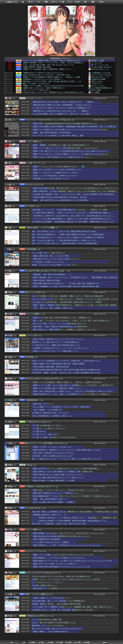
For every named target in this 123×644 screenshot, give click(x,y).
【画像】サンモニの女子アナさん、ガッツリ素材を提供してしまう (55, 351)
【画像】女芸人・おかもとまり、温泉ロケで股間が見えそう (44, 88)
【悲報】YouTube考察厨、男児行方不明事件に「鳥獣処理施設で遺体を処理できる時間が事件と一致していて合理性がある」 (74, 128)
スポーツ (54, 2)
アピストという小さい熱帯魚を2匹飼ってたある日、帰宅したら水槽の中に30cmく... (52, 61)
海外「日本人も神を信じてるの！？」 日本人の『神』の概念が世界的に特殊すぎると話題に (64, 231)
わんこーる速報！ (33, 314)
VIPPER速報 (31, 249)
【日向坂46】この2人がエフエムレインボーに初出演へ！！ (43, 79)
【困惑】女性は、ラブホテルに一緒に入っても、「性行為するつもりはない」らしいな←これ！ (66, 490)
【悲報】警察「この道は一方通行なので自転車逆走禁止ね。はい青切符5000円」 (60, 327)
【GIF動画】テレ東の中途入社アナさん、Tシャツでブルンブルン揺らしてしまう (60, 348)
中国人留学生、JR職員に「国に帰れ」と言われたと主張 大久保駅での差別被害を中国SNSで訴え (66, 373)
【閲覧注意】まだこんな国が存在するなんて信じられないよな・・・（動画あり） (61, 111)
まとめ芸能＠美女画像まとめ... (102, 88)
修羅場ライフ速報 (98, 61)
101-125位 (59, 642)
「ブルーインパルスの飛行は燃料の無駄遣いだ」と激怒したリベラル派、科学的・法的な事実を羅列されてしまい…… (74, 219)
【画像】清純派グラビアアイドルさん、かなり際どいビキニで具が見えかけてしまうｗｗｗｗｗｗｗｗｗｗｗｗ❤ (72, 561)
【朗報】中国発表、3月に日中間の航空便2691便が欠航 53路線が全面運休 (58, 364)
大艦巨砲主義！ (32, 400)
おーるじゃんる (97, 63)
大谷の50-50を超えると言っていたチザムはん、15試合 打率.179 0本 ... (47, 75)
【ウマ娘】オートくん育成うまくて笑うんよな (48, 428)
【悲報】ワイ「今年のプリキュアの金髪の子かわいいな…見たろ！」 (56, 173)
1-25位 (23, 642)
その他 (101, 2)
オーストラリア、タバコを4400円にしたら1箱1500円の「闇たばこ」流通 (58, 136)
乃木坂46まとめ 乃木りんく (37, 616)
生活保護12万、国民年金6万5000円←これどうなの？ (51, 413)
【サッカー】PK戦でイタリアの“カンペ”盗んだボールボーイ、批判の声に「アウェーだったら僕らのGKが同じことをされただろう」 (75, 300)
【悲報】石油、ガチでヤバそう (43, 404)
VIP (38, 2)
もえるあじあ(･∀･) (34, 508)
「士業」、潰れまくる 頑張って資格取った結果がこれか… (53, 308)
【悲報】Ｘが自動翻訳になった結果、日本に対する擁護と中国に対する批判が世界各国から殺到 (66, 286)
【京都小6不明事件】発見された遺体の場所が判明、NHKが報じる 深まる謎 (59, 197)
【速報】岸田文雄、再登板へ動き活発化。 (37, 67)
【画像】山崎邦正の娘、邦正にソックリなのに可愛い (51, 256)
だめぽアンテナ (12, 2)
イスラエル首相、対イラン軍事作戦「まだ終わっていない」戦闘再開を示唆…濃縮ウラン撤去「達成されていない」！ (73, 607)
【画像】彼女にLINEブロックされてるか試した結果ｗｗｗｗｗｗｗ (56, 259)
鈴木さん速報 (96, 90)
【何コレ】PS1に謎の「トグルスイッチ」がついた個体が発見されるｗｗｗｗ (59, 324)
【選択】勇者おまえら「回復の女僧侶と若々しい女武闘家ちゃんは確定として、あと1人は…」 (65, 330)
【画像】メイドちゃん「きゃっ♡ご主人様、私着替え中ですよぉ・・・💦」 (59, 167)
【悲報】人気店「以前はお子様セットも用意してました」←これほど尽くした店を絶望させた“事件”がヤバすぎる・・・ (74, 391)
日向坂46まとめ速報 (98, 79)
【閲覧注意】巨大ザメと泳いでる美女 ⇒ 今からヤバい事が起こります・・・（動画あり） (64, 102)
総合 (23, 2)
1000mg (29, 465)
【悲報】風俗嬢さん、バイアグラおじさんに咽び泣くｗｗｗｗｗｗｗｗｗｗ (59, 558)
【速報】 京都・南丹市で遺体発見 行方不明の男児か (52, 133)
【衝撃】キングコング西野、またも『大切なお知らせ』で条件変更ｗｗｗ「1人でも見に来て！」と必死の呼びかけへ (73, 385)
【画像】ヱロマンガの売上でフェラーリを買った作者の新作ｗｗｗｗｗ (57, 170)
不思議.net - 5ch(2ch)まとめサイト (40, 486)
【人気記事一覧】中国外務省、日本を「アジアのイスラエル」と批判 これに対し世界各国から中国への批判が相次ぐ (73, 194)
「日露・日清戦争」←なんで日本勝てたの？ (48, 410)
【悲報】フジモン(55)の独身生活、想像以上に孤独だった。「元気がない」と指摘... (52, 77)
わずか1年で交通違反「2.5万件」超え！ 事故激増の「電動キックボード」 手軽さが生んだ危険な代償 (67, 296)
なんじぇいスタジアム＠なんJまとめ (41, 573)
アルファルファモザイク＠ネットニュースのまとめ (48, 120)
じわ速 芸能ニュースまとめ (101, 73)
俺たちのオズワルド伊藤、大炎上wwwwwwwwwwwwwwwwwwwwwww (57, 629)
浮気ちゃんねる (97, 81)
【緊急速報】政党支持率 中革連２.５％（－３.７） (50, 515)
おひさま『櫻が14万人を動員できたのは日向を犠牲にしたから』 (55, 623)
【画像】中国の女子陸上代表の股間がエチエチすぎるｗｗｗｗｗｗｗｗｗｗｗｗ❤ (61, 567)
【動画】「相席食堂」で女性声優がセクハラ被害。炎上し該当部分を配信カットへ (61, 145)
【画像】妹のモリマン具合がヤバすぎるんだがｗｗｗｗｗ (43, 73)
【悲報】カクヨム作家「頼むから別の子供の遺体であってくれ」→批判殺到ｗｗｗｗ (62, 318)
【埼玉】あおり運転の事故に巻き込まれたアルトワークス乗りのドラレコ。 (59, 478)
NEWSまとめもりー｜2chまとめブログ (42, 379)
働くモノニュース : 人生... (100, 65)
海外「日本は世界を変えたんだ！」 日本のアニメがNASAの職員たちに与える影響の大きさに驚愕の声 (68, 237)
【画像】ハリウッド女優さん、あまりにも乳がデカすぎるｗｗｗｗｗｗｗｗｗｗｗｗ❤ (53, 86)
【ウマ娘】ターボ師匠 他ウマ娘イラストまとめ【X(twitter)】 (54, 437)
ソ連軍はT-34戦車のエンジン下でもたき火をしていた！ (52, 598)
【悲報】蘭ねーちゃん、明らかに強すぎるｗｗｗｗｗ (51, 179)
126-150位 (68, 642)
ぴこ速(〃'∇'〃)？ (33, 163)
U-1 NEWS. (30, 206)
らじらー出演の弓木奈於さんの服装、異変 (47, 620)
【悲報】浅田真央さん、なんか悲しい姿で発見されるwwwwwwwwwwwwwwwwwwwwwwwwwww (66, 545)
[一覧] (39, 99)
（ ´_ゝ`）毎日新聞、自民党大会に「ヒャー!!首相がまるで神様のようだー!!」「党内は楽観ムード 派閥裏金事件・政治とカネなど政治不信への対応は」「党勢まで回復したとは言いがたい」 (75, 519)
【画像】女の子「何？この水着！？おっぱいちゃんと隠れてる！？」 (56, 564)
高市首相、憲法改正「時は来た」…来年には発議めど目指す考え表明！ (57, 604)
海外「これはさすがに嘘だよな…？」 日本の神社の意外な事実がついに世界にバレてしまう (64, 240)
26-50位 (32, 642)
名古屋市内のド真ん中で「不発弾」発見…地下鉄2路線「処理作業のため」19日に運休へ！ (64, 610)
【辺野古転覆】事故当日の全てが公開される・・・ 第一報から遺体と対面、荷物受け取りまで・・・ (68, 283)
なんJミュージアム (98, 86)
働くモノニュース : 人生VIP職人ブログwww (45, 443)
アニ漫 (62, 2)
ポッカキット (31, 98)
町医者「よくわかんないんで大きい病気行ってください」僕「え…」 (56, 265)
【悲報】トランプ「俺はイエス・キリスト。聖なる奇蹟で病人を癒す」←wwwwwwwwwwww (65, 148)
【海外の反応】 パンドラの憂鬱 (40, 228)
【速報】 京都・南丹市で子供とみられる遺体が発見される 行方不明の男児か (60, 200)
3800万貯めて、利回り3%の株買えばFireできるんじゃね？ (52, 456)
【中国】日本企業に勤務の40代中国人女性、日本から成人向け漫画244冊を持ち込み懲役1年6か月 (66, 370)
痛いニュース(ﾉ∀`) (34, 292)
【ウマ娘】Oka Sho (39, 431)
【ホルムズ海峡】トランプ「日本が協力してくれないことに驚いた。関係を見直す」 (62, 407)
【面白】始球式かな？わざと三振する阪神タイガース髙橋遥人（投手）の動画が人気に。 (63, 472)
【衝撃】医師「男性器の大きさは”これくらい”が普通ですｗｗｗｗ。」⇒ (58, 493)
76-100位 (50, 642)
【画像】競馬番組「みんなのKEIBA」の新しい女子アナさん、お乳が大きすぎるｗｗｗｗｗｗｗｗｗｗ (68, 533)
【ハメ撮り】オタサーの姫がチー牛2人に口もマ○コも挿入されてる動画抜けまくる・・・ (63, 108)
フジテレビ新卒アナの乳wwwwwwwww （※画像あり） (52, 542)
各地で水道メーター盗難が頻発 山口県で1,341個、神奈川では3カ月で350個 (59, 524)
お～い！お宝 (31, 335)
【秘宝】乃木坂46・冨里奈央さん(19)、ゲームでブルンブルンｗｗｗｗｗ (58, 339)
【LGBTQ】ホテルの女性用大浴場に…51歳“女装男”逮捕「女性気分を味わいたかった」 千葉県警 (67, 302)
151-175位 (77, 642)
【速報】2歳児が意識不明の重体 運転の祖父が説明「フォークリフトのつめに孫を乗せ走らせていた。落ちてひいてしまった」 (75, 189)
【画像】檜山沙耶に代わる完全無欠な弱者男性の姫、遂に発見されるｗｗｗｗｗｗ (61, 536)
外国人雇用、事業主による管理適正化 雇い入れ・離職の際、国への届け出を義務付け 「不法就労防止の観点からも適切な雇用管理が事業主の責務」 (75, 513)
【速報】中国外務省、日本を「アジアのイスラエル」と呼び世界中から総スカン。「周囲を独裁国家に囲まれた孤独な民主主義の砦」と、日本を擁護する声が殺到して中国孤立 (75, 279)
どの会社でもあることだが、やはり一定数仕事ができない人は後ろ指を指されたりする (53, 92)
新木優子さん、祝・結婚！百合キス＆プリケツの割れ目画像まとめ (55, 342)
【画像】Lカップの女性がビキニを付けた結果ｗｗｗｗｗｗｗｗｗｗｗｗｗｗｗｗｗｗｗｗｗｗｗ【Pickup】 (70, 130)
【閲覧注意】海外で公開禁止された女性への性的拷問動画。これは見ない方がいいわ (62, 105)
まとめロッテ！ (97, 84)
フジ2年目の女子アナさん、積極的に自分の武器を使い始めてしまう (56, 345)
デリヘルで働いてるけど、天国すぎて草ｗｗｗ (48, 253)
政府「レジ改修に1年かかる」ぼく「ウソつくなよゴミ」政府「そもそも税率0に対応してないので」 (67, 459)
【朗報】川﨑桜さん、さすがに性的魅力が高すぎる (50, 632)
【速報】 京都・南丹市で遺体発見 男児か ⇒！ (49, 499)
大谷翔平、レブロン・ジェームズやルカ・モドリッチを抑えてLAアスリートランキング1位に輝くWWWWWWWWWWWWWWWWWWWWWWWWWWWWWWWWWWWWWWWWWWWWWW (67, 581)
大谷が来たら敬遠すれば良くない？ (45, 585)
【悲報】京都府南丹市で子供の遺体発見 (46, 539)
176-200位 (86, 642)
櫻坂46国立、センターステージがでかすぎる (48, 626)
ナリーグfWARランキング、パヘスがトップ (47, 582)
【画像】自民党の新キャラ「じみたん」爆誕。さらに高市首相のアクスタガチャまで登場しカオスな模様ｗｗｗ (71, 394)
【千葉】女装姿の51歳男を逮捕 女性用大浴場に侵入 (51, 367)
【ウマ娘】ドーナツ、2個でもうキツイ (46, 434)
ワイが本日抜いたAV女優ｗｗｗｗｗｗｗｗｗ (48, 262)
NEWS (31, 2)
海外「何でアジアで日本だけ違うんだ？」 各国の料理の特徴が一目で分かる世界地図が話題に (65, 243)
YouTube (77, 2)
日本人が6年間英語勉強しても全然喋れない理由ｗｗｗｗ (52, 416)
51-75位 (41, 642)
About (104, 642)
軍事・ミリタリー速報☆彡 (37, 594)
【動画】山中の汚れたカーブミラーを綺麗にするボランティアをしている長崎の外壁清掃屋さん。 (66, 469)
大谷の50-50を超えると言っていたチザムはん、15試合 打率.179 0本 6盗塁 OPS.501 (61, 576)
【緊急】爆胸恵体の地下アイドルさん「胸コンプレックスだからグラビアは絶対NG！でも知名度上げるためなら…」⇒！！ (75, 496)
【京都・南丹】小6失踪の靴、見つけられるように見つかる (53, 453)
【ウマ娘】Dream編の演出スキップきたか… (48, 425)
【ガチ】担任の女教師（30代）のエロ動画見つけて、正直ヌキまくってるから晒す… (62, 114)
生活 (85, 2)
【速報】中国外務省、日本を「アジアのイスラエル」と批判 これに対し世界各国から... (54, 63)
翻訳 (93, 2)
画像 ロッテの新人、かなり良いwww (36, 84)
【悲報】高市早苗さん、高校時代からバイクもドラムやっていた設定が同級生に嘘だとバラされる (66, 450)
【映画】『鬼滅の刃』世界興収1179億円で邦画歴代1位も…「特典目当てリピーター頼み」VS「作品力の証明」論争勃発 (74, 305)
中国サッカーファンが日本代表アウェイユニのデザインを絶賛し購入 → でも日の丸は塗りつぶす (66, 361)
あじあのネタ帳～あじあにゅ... (102, 67)
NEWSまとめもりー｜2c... (100, 69)
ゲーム (70, 2)
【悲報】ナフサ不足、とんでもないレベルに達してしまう (52, 447)
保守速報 (30, 357)
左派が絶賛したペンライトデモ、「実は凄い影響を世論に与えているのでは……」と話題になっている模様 (70, 210)
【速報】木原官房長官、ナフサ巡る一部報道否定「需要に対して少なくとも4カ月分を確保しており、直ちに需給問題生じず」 (75, 192)
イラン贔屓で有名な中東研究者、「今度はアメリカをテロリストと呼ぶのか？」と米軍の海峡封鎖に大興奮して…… (73, 213)
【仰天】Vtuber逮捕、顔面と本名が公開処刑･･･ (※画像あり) (53, 502)
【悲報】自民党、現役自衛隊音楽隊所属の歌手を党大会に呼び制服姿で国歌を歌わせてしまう (65, 124)
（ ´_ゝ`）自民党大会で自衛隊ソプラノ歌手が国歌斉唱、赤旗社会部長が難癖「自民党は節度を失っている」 (70, 521)
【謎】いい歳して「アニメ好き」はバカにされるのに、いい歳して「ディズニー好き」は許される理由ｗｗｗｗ (71, 321)
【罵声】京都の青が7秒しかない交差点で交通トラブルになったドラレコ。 (58, 475)
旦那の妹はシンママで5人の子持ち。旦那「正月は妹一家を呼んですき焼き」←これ (52, 82)
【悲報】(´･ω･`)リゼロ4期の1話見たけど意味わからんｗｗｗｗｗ (55, 176)
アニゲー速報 (31, 141)
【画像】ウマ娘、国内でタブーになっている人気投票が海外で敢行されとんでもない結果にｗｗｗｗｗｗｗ (70, 151)
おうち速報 (95, 92)
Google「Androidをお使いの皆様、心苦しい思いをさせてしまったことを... (49, 65)
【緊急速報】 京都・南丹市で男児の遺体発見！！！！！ (52, 274)
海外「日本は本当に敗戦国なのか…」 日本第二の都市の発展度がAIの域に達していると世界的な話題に (68, 234)
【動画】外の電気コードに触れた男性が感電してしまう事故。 (54, 481)
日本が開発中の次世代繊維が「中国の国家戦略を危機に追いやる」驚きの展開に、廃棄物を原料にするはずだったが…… (74, 222)
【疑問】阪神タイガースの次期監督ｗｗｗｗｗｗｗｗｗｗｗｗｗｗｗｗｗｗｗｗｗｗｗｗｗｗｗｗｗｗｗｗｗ (70, 588)
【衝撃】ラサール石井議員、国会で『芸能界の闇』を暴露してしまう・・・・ (50, 69)
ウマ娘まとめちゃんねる (36, 422)
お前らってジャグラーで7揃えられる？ (36, 90)
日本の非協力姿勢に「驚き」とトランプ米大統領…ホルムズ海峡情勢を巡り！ (59, 601)
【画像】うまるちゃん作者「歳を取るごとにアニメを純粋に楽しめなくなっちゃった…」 (63, 157)
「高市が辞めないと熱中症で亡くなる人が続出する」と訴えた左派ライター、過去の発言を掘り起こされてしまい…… (74, 216)
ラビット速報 (31, 530)
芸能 (46, 2)
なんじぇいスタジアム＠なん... (102, 75)
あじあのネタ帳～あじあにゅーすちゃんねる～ (46, 271)
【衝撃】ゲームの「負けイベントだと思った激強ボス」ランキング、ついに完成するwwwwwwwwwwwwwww (70, 154)
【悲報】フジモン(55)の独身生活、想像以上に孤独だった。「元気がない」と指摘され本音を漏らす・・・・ (70, 382)
